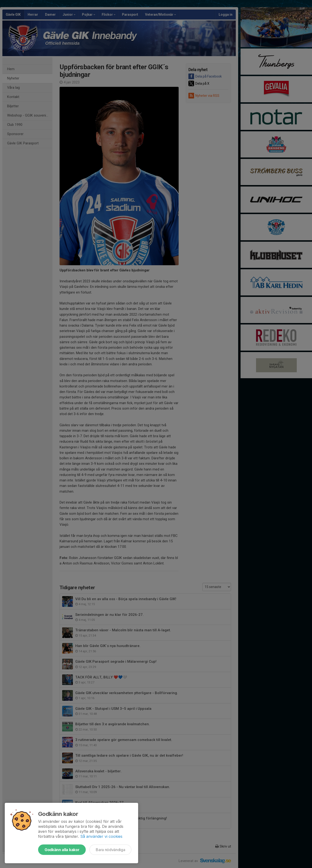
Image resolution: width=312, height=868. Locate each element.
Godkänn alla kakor (62, 850)
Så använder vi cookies (101, 836)
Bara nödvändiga (110, 850)
